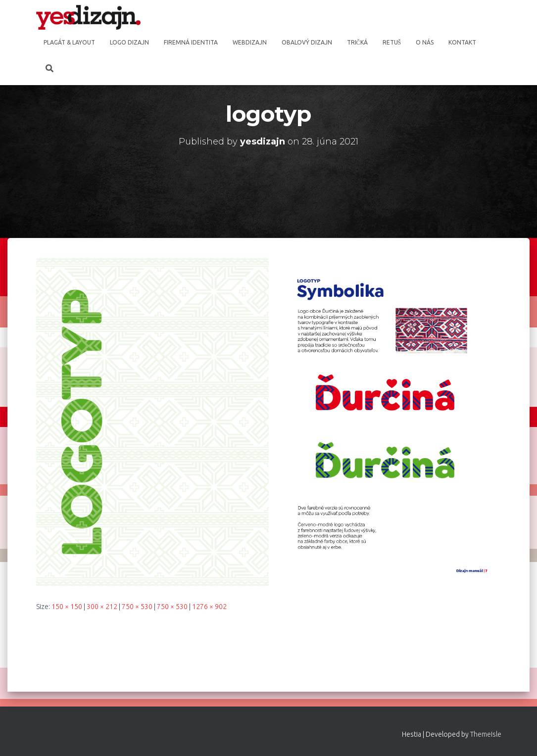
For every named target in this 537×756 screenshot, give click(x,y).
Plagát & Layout (69, 42)
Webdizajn (250, 42)
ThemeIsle (486, 734)
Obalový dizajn (307, 42)
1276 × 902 (209, 607)
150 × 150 (67, 607)
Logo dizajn (129, 42)
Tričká (357, 42)
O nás (425, 42)
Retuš (392, 42)
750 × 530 (137, 607)
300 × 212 (102, 607)
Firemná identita (191, 42)
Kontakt (462, 42)
